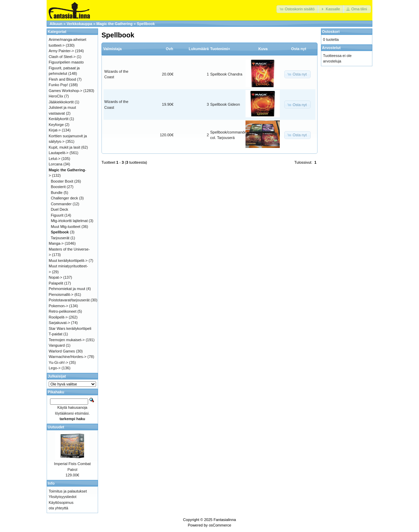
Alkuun (56, 24)
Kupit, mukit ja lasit (64, 147)
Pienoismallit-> (61, 294)
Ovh (170, 49)
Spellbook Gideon (225, 104)
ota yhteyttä (58, 508)
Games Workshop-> (65, 91)
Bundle (57, 193)
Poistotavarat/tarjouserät (69, 300)
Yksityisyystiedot (63, 497)
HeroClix (56, 96)
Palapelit (56, 283)
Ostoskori (331, 32)
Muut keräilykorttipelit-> (68, 261)
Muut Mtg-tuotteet (65, 227)
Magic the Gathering (115, 24)
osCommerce (220, 525)
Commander (61, 204)
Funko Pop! (58, 85)
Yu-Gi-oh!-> (58, 362)
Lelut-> (55, 159)
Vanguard (57, 345)
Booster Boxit (62, 181)
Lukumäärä (199, 49)
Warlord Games (62, 351)
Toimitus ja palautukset (68, 491)
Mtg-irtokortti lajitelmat (69, 221)
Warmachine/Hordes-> (68, 357)
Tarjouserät (60, 238)
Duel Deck (59, 209)
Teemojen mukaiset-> (67, 340)
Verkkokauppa (79, 24)
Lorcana (56, 164)
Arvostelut (331, 48)
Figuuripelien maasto (66, 62)
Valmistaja (112, 49)
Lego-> (55, 368)
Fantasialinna (225, 520)
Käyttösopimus (61, 502)
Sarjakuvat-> (59, 323)
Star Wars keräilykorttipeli (70, 328)
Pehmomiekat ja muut (67, 289)
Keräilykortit (58, 119)
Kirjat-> (55, 130)
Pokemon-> (58, 306)
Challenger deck (64, 198)
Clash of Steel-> (62, 57)
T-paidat (56, 334)
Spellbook (146, 24)
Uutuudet (56, 427)
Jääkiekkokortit (61, 102)
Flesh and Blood (62, 79)
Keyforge (56, 125)
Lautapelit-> (59, 153)
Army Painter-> (61, 51)
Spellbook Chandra (226, 74)
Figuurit (57, 215)
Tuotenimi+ (220, 49)
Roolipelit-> (58, 317)
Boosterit (58, 187)
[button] (297, 9)
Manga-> (56, 243)
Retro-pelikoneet (63, 311)
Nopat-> (55, 277)
